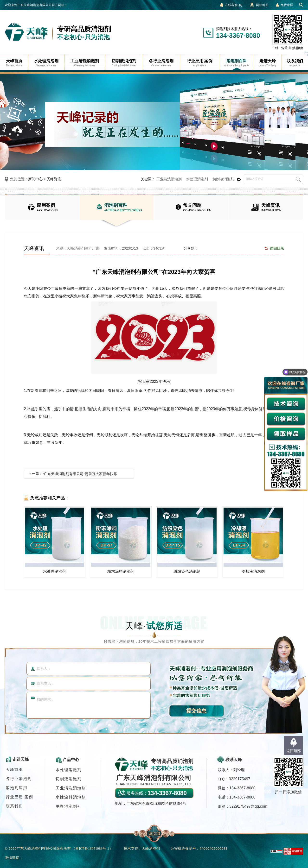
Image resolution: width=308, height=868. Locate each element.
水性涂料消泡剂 (71, 797)
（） (92, 848)
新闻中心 (35, 179)
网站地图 (262, 5)
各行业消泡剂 (19, 779)
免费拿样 (287, 5)
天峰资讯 (54, 179)
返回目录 (277, 248)
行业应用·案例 (19, 797)
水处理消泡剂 (197, 179)
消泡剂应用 (17, 788)
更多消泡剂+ (68, 806)
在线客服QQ (234, 5)
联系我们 (14, 806)
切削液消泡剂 (223, 179)
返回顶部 (294, 751)
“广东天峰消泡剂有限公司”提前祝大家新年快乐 (80, 474)
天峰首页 (14, 770)
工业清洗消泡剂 (169, 179)
